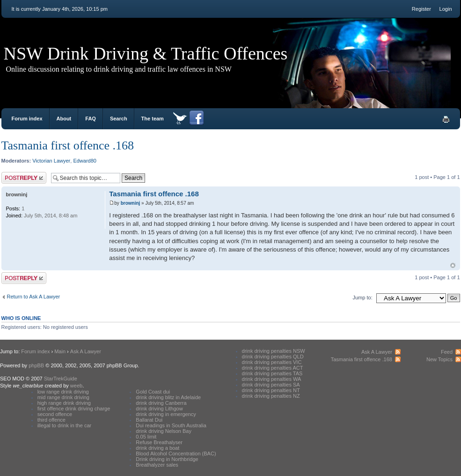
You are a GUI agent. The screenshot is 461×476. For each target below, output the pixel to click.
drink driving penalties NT (271, 390)
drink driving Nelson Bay (164, 431)
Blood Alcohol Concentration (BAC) (176, 454)
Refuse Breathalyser (159, 442)
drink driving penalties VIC (272, 362)
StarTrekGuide (61, 379)
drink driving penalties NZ (271, 396)
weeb (76, 386)
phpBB (36, 365)
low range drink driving (63, 392)
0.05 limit (146, 437)
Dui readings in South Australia (171, 425)
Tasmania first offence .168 (68, 145)
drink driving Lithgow (159, 409)
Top (453, 265)
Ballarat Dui (149, 420)
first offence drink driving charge (74, 409)
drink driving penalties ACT (273, 368)
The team (153, 119)
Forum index (27, 119)
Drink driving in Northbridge (167, 459)
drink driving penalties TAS (272, 373)
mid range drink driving (63, 397)
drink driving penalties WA (272, 379)
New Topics (439, 359)
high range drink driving (64, 403)
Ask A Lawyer (86, 351)
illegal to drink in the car (65, 425)
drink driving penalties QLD (273, 357)
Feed (447, 352)
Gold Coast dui (153, 392)
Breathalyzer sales (157, 465)
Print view (446, 119)
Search (119, 119)
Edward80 (85, 161)
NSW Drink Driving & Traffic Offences (146, 53)
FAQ (91, 119)
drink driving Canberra (161, 403)
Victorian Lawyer (51, 161)
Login (446, 9)
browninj (131, 203)
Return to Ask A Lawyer (34, 297)
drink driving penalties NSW (274, 351)
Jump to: (363, 297)
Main (60, 351)
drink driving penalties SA (271, 385)
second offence (55, 414)
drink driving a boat (157, 448)
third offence (51, 420)
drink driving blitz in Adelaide (168, 397)
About (64, 119)
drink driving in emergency (166, 414)
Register (421, 9)
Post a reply (24, 178)
